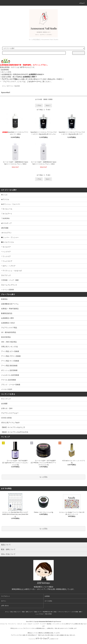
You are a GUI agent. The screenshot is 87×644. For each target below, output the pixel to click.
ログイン (4, 601)
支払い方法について (15, 612)
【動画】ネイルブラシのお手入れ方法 (15, 432)
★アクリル (10, 86)
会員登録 (47, 596)
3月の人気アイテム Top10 (10, 423)
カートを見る (48, 601)
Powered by (43, 639)
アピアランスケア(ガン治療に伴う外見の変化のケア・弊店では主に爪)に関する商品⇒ (33, 635)
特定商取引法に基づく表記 (50, 612)
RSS (46, 614)
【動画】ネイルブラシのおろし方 (13, 427)
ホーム (4, 86)
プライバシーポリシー (64, 612)
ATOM (50, 614)
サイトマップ (6, 399)
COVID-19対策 (6, 418)
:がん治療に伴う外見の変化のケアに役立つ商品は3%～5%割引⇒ (33, 79)
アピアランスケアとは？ (10, 413)
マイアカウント (5, 596)
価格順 (45, 99)
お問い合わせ (5, 606)
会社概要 (4, 404)
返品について (38, 612)
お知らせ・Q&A (7, 408)
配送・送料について (27, 612)
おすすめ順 (39, 99)
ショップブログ (39, 614)
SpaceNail (17, 86)
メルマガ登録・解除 (76, 612)
